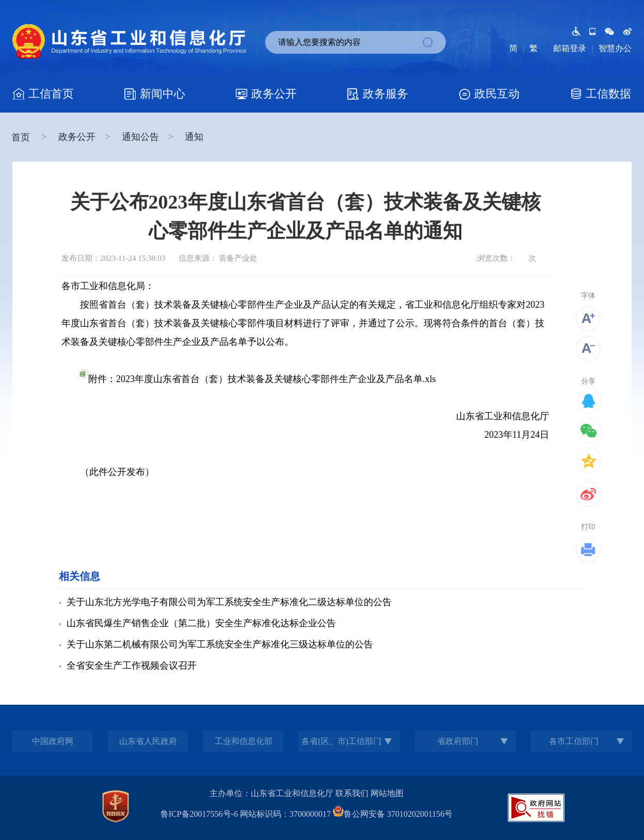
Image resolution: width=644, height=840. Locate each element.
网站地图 (387, 793)
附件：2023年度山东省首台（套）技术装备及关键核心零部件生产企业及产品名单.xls (258, 379)
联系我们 (352, 793)
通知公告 (140, 137)
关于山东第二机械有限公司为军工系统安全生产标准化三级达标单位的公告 (220, 644)
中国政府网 (53, 741)
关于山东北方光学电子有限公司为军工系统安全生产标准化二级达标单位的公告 (229, 602)
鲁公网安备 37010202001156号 (393, 814)
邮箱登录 (570, 48)
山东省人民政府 (148, 741)
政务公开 (77, 137)
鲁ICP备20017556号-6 (199, 814)
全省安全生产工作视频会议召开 (132, 665)
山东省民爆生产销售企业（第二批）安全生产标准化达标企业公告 (201, 623)
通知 (194, 137)
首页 (22, 137)
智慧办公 (615, 48)
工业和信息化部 (244, 741)
